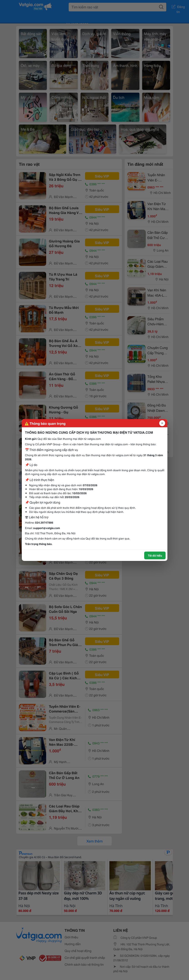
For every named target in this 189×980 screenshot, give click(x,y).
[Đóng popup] (162, 423)
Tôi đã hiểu (155, 555)
